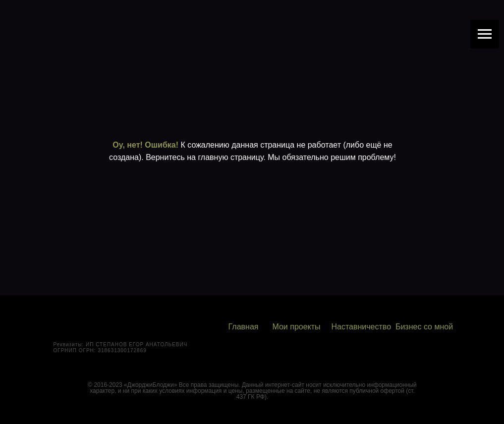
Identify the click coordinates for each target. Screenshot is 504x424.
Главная (244, 327)
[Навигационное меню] (485, 34)
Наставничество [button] (362, 327)
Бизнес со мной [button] (424, 327)
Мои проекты (296, 327)
